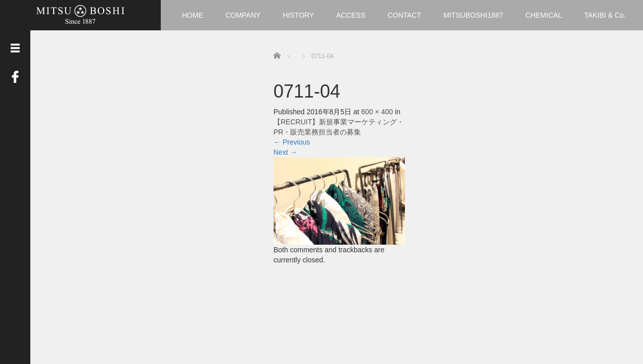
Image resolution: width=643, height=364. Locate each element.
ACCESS (351, 15)
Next (285, 152)
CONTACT (405, 15)
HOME (193, 15)
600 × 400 (377, 112)
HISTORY (299, 15)
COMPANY (243, 15)
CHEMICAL (543, 15)
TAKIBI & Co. (605, 15)
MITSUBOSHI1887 (473, 15)
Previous (292, 142)
